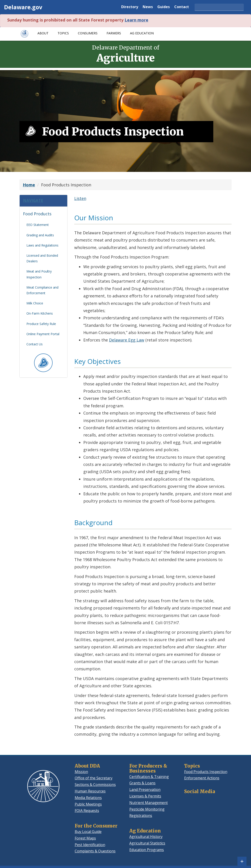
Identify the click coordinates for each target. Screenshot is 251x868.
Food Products (37, 216)
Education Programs (147, 850)
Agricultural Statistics (147, 843)
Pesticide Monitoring (147, 809)
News (148, 7)
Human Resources (90, 791)
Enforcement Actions (202, 778)
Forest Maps (85, 838)
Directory (130, 7)
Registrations (141, 816)
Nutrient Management (149, 803)
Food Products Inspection (206, 772)
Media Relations (88, 798)
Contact (182, 7)
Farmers (114, 33)
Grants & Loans (142, 783)
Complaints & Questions (95, 851)
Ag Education (142, 33)
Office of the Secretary (94, 778)
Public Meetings (88, 804)
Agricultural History (146, 837)
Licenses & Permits (145, 796)
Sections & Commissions (95, 785)
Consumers (88, 33)
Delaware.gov (23, 7)
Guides (164, 7)
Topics (63, 33)
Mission (81, 772)
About (43, 33)
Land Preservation (145, 790)
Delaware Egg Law (127, 340)
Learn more (136, 20)
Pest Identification (90, 845)
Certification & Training (149, 777)
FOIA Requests (87, 811)
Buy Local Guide (88, 832)
